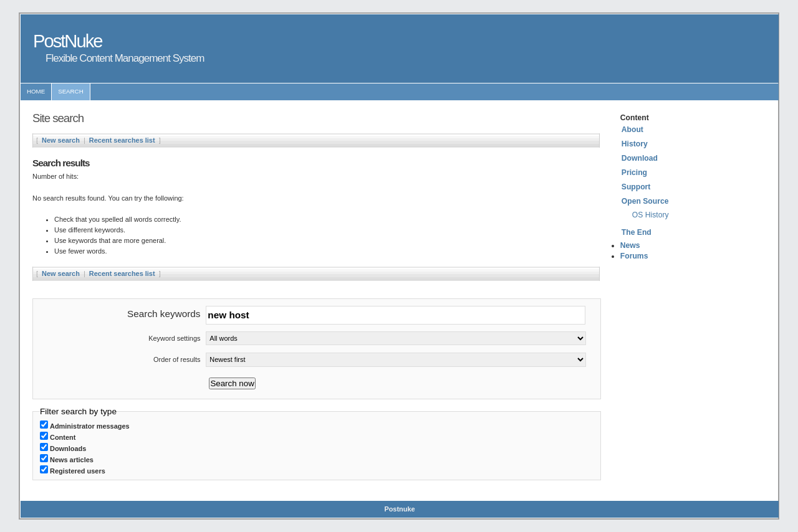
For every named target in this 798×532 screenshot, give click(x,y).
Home (36, 91)
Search (71, 91)
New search (61, 140)
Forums (634, 256)
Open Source (645, 201)
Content (63, 437)
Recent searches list (122, 140)
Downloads (68, 449)
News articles (72, 460)
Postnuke (399, 509)
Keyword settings (174, 338)
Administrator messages (90, 426)
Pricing (634, 173)
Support (636, 187)
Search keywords (164, 314)
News (630, 245)
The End (637, 232)
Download (640, 158)
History (635, 144)
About (632, 130)
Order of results (177, 359)
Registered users (78, 471)
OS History (651, 215)
